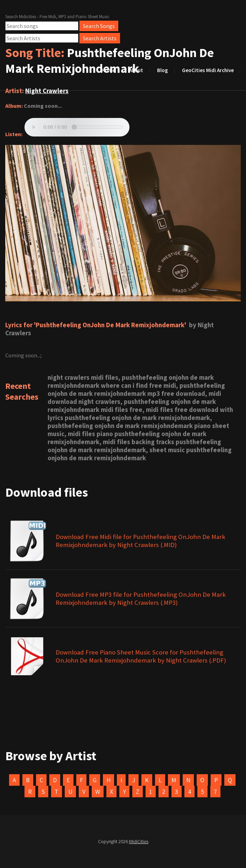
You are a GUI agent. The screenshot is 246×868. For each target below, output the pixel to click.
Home (108, 70)
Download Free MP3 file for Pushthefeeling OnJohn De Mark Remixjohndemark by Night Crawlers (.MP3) (141, 598)
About (136, 70)
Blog (163, 70)
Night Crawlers (47, 91)
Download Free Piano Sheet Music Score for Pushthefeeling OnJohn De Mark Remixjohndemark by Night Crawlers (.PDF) (141, 656)
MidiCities (139, 841)
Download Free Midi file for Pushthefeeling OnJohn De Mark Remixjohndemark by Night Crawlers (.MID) (140, 541)
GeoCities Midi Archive (208, 70)
